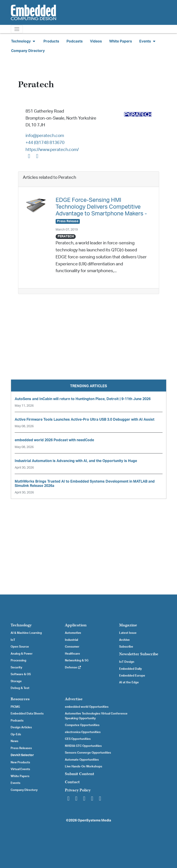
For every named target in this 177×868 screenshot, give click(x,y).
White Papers (121, 41)
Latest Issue (128, 633)
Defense (73, 668)
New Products (20, 762)
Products (51, 41)
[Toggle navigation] (17, 29)
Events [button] (148, 41)
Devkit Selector (22, 755)
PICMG (15, 707)
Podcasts (75, 41)
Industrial (71, 640)
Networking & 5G (77, 660)
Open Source (20, 647)
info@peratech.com (45, 136)
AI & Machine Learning (26, 633)
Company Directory (28, 51)
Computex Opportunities (82, 725)
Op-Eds (16, 734)
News (14, 741)
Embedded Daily (130, 669)
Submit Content (80, 774)
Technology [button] (24, 41)
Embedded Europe (132, 676)
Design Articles (21, 727)
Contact (72, 782)
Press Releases (21, 748)
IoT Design (127, 662)
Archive (124, 640)
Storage (16, 681)
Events (15, 783)
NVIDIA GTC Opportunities (83, 746)
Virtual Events (20, 769)
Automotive (73, 633)
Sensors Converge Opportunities (88, 753)
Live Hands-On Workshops (84, 767)
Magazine (128, 625)
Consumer (72, 647)
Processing (18, 660)
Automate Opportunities (82, 760)
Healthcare (72, 654)
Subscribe (126, 647)
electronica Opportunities (83, 732)
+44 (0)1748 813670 (45, 143)
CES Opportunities (78, 739)
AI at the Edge (129, 682)
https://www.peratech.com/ (52, 150)
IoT (13, 640)
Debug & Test (20, 688)
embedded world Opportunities (87, 707)
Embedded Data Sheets (27, 714)
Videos (96, 41)
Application (76, 625)
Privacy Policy (78, 790)
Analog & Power (22, 654)
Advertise (74, 699)
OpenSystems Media (94, 820)
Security (16, 668)
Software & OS (21, 674)
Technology (21, 625)
